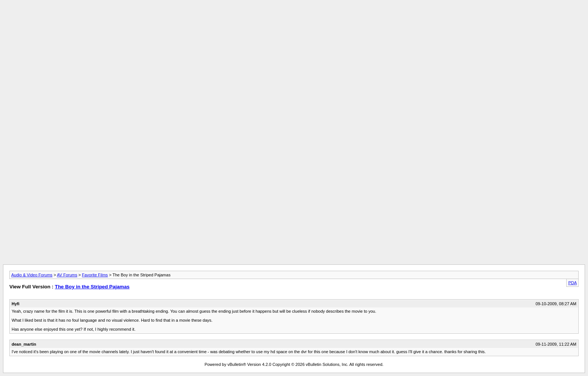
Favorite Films (95, 275)
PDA (572, 283)
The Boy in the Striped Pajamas (92, 287)
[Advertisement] (294, 20)
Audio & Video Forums (32, 275)
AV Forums (67, 275)
